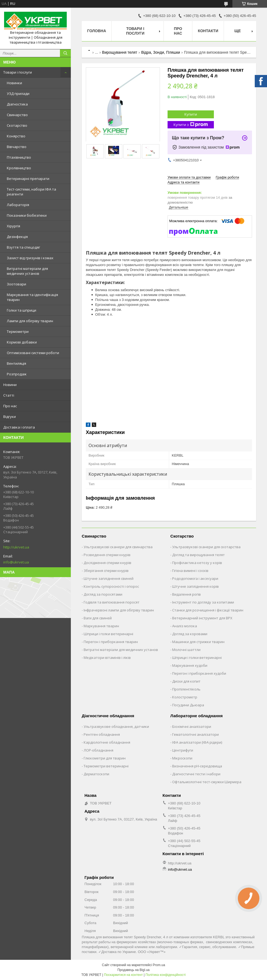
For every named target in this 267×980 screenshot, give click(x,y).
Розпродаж (17, 374)
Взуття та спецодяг (23, 247)
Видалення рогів (186, 594)
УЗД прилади (18, 94)
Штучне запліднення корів (195, 586)
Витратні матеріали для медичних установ (27, 271)
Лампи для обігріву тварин (30, 321)
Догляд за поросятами (103, 594)
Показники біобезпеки (27, 215)
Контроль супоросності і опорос (111, 586)
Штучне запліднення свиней (109, 578)
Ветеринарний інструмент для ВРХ (202, 618)
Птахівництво (19, 157)
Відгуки (10, 417)
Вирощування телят (120, 52)
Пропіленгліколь (186, 689)
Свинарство (17, 115)
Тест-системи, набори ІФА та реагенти (31, 192)
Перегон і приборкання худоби (199, 673)
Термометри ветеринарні (106, 766)
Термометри (18, 331)
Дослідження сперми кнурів (107, 563)
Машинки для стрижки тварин (198, 642)
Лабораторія (18, 205)
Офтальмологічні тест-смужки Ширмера (207, 782)
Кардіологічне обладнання (107, 742)
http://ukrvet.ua (16, 547)
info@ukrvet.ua (16, 562)
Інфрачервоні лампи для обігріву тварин (119, 610)
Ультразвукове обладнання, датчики (116, 726)
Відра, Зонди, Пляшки (161, 52)
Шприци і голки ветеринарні (108, 634)
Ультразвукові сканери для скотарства (206, 547)
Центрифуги (183, 750)
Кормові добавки (22, 342)
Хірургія (13, 226)
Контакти (208, 31)
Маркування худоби (190, 665)
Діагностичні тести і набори (196, 774)
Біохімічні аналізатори (192, 726)
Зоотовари (16, 284)
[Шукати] (65, 53)
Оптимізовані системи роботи (33, 353)
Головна (97, 31)
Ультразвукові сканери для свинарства (118, 547)
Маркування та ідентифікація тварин (32, 297)
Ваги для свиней (98, 618)
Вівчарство (17, 147)
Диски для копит (186, 681)
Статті (9, 395)
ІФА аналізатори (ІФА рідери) (197, 742)
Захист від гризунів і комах (30, 258)
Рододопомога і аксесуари (195, 578)
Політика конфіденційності (166, 975)
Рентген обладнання (102, 734)
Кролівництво (19, 168)
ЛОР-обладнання (98, 750)
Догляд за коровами (190, 634)
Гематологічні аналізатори (195, 734)
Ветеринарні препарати (28, 179)
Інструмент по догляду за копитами (203, 602)
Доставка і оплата (19, 427)
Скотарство (17, 125)
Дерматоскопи (96, 774)
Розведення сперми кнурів (107, 555)
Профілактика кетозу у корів (197, 563)
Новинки (14, 83)
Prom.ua (159, 965)
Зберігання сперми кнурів (106, 571)
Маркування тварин (101, 626)
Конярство (16, 136)
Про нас (10, 406)
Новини (10, 385)
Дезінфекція (17, 237)
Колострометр (185, 697)
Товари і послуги (18, 72)
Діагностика (17, 104)
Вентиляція (16, 363)
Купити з (191, 125)
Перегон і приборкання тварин (111, 642)
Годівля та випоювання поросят (112, 602)
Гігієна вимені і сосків (190, 571)
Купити (191, 114)
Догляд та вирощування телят (198, 555)
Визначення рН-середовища (197, 766)
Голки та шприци (22, 310)
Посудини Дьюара (188, 705)
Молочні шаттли (186, 650)
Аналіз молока (185, 626)
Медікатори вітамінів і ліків (107, 658)
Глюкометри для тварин (105, 758)
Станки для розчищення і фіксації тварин (208, 610)
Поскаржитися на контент (123, 975)
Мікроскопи (182, 758)
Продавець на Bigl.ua (133, 970)
